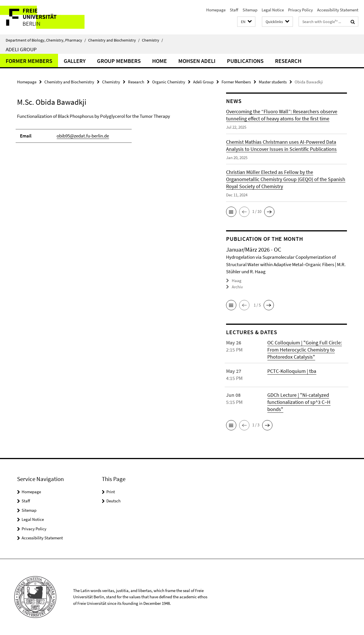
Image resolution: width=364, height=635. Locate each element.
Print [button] (111, 491)
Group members (119, 61)
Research (288, 61)
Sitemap (250, 10)
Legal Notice (273, 10)
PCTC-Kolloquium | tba (292, 371)
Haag (237, 280)
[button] (246, 22)
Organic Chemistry (169, 82)
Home (160, 61)
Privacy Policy (300, 10)
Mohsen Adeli (197, 61)
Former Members (29, 61)
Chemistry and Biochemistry (114, 40)
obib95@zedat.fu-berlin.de (83, 136)
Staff (234, 10)
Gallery (75, 61)
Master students (273, 82)
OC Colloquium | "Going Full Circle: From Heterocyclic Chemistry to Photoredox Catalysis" (305, 349)
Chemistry (152, 40)
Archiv (237, 287)
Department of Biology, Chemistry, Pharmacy (46, 40)
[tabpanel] (111, 131)
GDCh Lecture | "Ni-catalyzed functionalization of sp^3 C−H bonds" (299, 402)
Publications (245, 61)
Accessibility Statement (338, 10)
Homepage (216, 10)
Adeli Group (21, 49)
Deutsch (113, 501)
